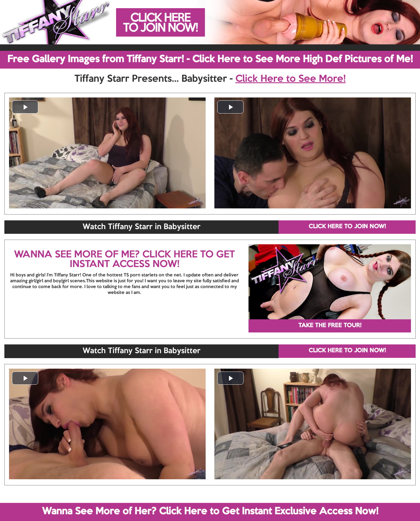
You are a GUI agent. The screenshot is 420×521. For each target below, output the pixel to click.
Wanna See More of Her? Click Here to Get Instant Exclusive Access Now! (210, 512)
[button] (25, 107)
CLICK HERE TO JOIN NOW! (347, 227)
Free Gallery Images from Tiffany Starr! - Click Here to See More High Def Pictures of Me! (210, 60)
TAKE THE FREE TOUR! (330, 326)
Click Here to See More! (290, 79)
